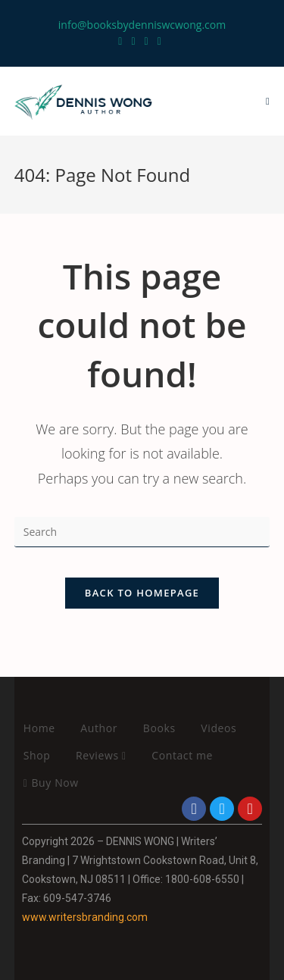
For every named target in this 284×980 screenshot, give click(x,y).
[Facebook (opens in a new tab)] (133, 41)
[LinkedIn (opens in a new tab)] (159, 41)
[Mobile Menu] (268, 102)
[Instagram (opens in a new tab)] (147, 41)
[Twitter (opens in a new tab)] (122, 41)
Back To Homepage (142, 593)
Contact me (182, 755)
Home (39, 728)
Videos (218, 728)
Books (159, 728)
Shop (37, 755)
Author (99, 728)
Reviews (101, 755)
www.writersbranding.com (85, 917)
